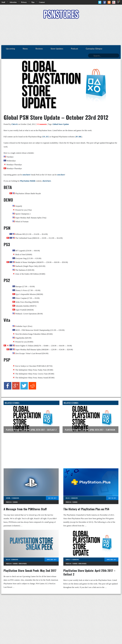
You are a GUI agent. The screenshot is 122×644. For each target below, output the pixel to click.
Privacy (24, 2)
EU (47, 137)
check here (47, 181)
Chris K (15, 124)
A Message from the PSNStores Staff (25, 509)
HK (80, 137)
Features (15, 502)
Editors (8, 498)
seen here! (26, 175)
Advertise (13, 2)
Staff (3, 2)
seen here (61, 175)
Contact (42, 2)
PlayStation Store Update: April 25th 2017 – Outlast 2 (89, 572)
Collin (68, 498)
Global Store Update (61, 124)
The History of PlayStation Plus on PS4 (86, 509)
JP (77, 137)
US (44, 137)
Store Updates (23, 564)
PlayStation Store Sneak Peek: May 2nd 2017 (30, 571)
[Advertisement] (61, 32)
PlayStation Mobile (28, 181)
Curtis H (68, 560)
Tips (33, 2)
